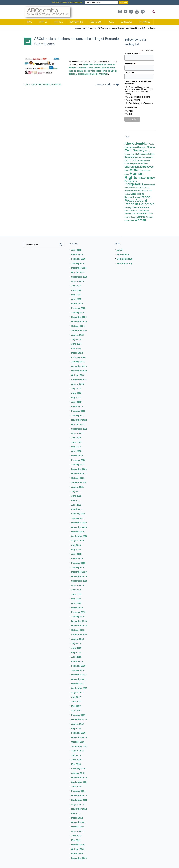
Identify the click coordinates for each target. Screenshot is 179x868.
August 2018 (78, 639)
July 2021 (76, 491)
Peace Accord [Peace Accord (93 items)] (136, 200)
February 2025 (78, 308)
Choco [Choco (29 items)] (151, 147)
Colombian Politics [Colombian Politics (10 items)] (146, 154)
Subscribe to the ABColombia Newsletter (67, 2)
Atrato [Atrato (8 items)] (151, 144)
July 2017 (76, 697)
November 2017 (79, 679)
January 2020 (78, 567)
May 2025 (76, 295)
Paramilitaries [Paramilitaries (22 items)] (132, 197)
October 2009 (78, 849)
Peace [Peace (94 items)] (146, 197)
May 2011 (76, 840)
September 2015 (79, 746)
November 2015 (79, 737)
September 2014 (79, 782)
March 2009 (77, 854)
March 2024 (77, 353)
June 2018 (76, 648)
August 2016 (78, 724)
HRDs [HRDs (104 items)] (135, 170)
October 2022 (78, 424)
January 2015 (78, 773)
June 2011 (76, 836)
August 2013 (78, 804)
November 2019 (79, 576)
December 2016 (79, 719)
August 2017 (78, 693)
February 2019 (78, 612)
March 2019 (77, 608)
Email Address (132, 53)
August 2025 (78, 281)
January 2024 (78, 362)
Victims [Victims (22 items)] (141, 217)
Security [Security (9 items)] (128, 208)
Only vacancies (136, 100)
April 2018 (76, 657)
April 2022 (76, 451)
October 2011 (78, 827)
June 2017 (76, 702)
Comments (125, 259)
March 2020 (77, 558)
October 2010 (78, 845)
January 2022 (78, 465)
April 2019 (76, 603)
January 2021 (78, 518)
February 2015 (78, 769)
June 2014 (76, 786)
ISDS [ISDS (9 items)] (146, 191)
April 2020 (76, 554)
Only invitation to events (139, 97)
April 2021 (76, 505)
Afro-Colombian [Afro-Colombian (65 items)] (136, 144)
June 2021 (76, 496)
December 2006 (79, 858)
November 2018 (79, 625)
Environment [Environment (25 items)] (132, 167)
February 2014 (78, 791)
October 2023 (78, 375)
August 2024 (78, 335)
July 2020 (76, 545)
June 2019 (76, 594)
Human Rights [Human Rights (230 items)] (134, 175)
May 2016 (76, 728)
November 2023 (79, 371)
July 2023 (76, 389)
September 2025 (79, 277)
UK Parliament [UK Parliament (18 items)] (139, 214)
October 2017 (78, 684)
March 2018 (77, 661)
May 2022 (76, 447)
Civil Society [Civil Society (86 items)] (134, 150)
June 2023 (76, 393)
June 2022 (76, 442)
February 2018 (78, 666)
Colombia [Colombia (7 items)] (134, 154)
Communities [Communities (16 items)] (131, 157)
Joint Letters (36, 85)
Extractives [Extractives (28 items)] (147, 167)
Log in (120, 250)
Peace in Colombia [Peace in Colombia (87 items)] (139, 204)
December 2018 (79, 621)
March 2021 (77, 509)
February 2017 (78, 715)
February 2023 (78, 411)
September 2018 (79, 634)
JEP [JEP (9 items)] (150, 191)
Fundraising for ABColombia (141, 103)
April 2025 (76, 299)
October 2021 (78, 478)
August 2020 (78, 541)
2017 (28, 85)
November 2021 (79, 473)
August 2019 (78, 585)
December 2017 (79, 675)
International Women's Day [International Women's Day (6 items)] (134, 191)
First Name (130, 64)
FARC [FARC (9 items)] (127, 170)
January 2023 (78, 415)
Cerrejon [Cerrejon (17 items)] (142, 147)
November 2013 (79, 795)
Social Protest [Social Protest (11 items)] (131, 211)
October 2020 (78, 532)
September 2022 (79, 429)
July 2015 (76, 755)
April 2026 (76, 250)
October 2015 (78, 742)
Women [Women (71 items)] (140, 220)
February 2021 (78, 514)
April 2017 (76, 710)
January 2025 (78, 313)
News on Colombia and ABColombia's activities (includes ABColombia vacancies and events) (139, 90)
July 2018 (76, 643)
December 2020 (79, 523)
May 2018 (76, 652)
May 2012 (76, 813)
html (131, 111)
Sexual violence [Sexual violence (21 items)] (141, 207)
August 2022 (78, 433)
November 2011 (79, 822)
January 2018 (78, 670)
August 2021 (78, 487)
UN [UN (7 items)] (149, 214)
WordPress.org (124, 263)
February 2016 (78, 733)
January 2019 (78, 617)
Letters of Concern (52, 85)
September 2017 (79, 688)
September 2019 (79, 581)
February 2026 (78, 259)
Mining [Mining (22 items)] (140, 194)
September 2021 (79, 482)
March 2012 (77, 818)
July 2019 (76, 590)
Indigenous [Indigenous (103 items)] (134, 184)
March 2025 (77, 304)
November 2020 (79, 527)
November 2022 (79, 420)
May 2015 (76, 764)
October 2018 (78, 630)
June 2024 (76, 344)
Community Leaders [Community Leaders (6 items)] (146, 157)
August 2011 (78, 831)
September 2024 (79, 330)
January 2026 (78, 263)
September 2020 (79, 536)
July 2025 (76, 286)
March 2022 (77, 456)
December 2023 (79, 366)
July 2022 (76, 438)
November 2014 (79, 778)
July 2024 (76, 339)
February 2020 (78, 563)
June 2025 (76, 290)
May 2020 (76, 549)
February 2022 (78, 460)
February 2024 (78, 357)
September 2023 (79, 380)
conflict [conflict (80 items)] (130, 160)
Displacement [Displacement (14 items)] (137, 164)
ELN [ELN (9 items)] (146, 164)
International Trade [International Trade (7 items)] (142, 188)
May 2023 (76, 397)
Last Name (129, 73)
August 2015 (78, 751)
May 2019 (76, 599)
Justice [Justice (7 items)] (127, 194)
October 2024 (78, 326)
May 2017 (76, 706)
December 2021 (79, 469)
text (131, 114)
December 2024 (79, 317)
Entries (123, 254)
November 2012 (79, 809)
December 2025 (79, 268)
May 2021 (76, 500)
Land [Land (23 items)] (133, 194)
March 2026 (77, 254)
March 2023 (77, 406)
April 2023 (76, 402)
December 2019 (79, 572)
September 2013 (79, 800)
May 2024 (76, 348)
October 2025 (78, 272)
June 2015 (76, 760)
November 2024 (79, 321)
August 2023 (78, 384)
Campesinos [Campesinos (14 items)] (131, 147)
